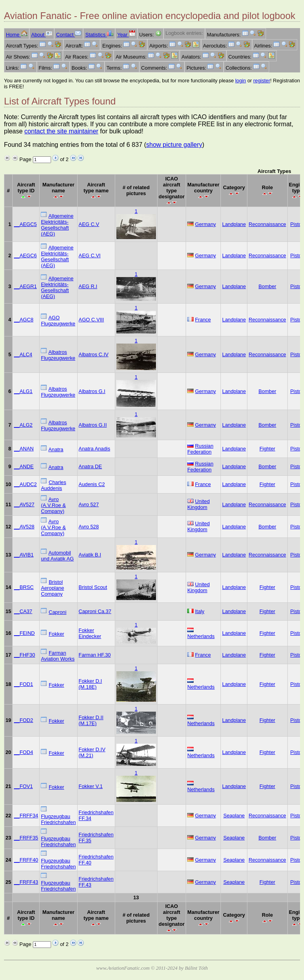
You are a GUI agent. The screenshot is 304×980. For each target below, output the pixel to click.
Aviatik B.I (90, 555)
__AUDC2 (25, 484)
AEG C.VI (90, 255)
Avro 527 (89, 504)
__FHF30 (24, 655)
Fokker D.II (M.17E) (91, 720)
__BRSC (24, 587)
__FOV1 (23, 786)
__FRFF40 (26, 860)
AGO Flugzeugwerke (58, 321)
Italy (200, 611)
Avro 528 (89, 527)
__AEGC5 (25, 224)
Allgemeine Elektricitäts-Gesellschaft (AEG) (57, 225)
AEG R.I (88, 286)
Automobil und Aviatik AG (57, 556)
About (42, 35)
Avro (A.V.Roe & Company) (53, 505)
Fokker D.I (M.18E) (90, 684)
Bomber (267, 286)
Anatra (56, 449)
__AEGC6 (25, 255)
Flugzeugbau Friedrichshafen (58, 819)
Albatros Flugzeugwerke (58, 355)
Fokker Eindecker (90, 633)
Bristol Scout (93, 587)
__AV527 (24, 504)
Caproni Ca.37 (95, 611)
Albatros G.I (92, 391)
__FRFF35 (26, 838)
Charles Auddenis (53, 485)
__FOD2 (23, 720)
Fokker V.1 (91, 786)
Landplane (234, 224)
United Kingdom (199, 504)
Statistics (99, 35)
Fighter (267, 449)
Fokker (56, 634)
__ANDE (24, 466)
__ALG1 (23, 391)
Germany (206, 224)
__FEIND (24, 633)
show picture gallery (174, 145)
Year (126, 35)
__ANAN (24, 449)
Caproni (58, 612)
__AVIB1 (24, 555)
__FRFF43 (26, 882)
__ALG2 (23, 425)
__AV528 (24, 527)
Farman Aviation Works (58, 656)
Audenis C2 (92, 484)
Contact (69, 35)
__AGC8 (24, 320)
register (262, 81)
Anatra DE (90, 466)
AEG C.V (89, 224)
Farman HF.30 (95, 655)
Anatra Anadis (95, 449)
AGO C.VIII (91, 320)
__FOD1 (23, 684)
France (203, 320)
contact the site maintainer (62, 131)
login (240, 81)
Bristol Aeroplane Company (52, 588)
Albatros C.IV (94, 354)
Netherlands (201, 636)
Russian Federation (200, 449)
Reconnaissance (267, 224)
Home (17, 35)
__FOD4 (23, 752)
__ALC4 (23, 354)
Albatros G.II (93, 425)
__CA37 (23, 611)
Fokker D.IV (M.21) (92, 752)
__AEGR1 (25, 286)
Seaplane (234, 816)
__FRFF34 (26, 816)
